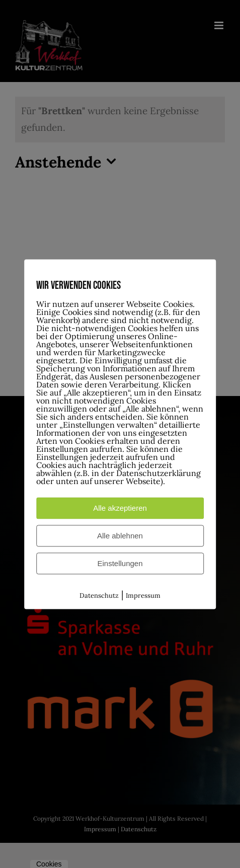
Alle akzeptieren (120, 508)
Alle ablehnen (120, 536)
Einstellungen (120, 563)
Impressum (143, 596)
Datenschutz (99, 596)
